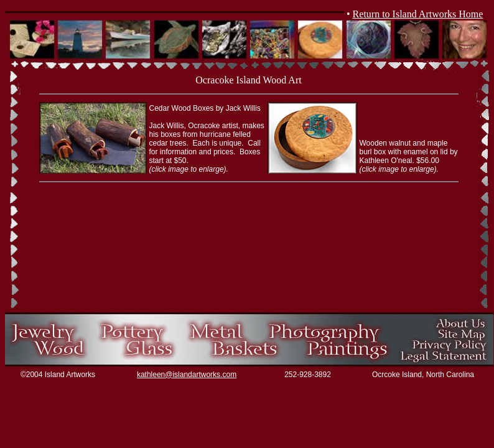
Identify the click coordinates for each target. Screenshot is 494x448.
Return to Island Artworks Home (418, 14)
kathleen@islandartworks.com (187, 375)
